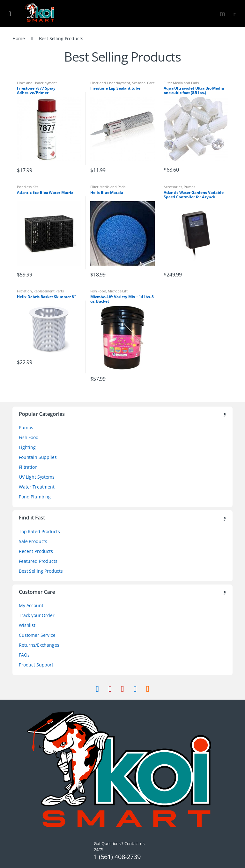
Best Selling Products (41, 571)
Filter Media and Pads (181, 83)
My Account (31, 605)
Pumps (189, 187)
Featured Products (38, 561)
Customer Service (37, 635)
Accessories (173, 187)
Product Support (36, 665)
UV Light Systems (37, 477)
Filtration (24, 291)
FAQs (24, 655)
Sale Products (33, 541)
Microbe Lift (118, 291)
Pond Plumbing (35, 497)
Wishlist (27, 625)
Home (19, 38)
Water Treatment (37, 487)
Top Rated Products (39, 531)
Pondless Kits (28, 187)
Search (223, 13)
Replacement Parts (49, 291)
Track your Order (37, 615)
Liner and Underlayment (37, 83)
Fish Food (98, 291)
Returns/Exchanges (39, 645)
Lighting (27, 447)
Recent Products (36, 551)
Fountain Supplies (38, 457)
